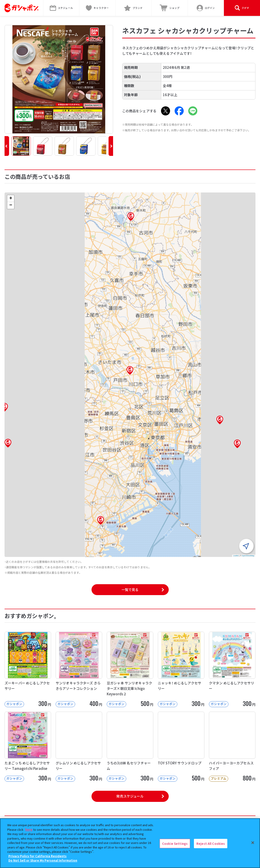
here (29, 829)
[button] (7, 146)
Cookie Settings (175, 843)
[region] (130, 843)
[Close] (253, 843)
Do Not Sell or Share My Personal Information (43, 860)
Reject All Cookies (211, 843)
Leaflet (236, 556)
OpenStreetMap (248, 556)
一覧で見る (130, 590)
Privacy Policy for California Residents (37, 856)
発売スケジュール (130, 796)
